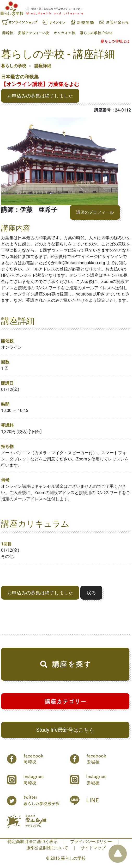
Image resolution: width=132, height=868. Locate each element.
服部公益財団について (47, 848)
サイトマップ (93, 848)
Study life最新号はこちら (65, 730)
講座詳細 (43, 66)
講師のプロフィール (95, 212)
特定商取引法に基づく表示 (33, 842)
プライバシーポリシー (91, 842)
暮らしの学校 (14, 66)
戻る (91, 593)
